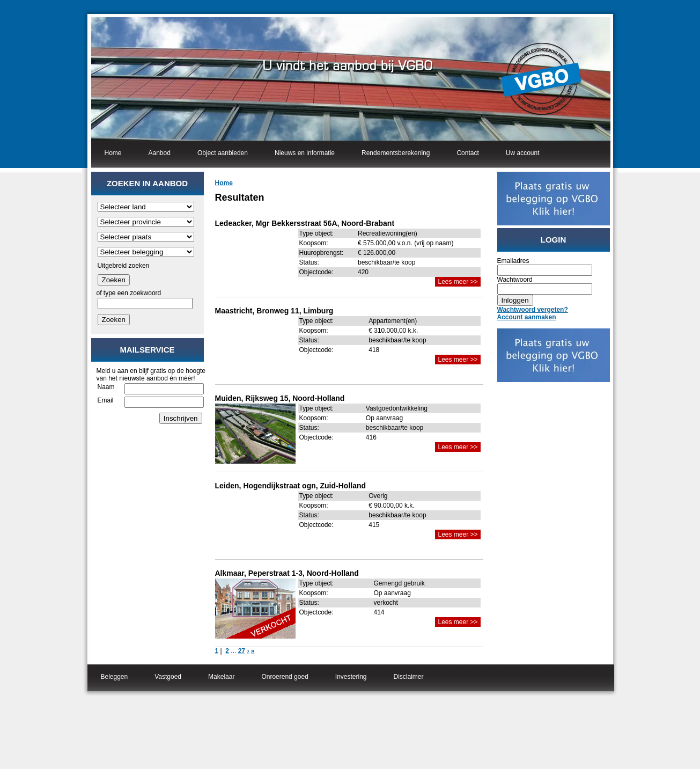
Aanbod (160, 153)
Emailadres (513, 261)
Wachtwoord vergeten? (533, 310)
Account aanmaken (527, 317)
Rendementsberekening (396, 153)
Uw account (523, 153)
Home (113, 153)
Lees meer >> (458, 282)
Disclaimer (409, 677)
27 (242, 651)
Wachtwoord (515, 280)
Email (106, 400)
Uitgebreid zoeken (124, 266)
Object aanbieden (223, 153)
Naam (106, 387)
